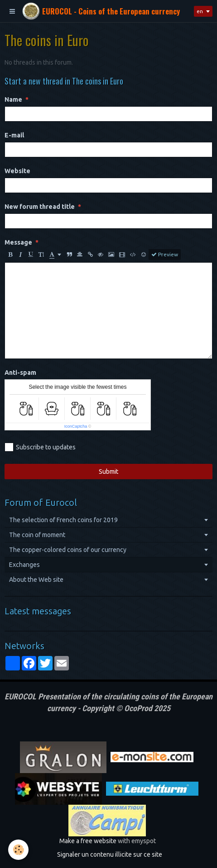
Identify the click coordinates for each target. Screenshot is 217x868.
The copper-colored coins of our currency (68, 550)
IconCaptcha (76, 426)
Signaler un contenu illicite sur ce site (110, 854)
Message (18, 242)
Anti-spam (20, 373)
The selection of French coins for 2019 (63, 520)
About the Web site (36, 580)
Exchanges (24, 565)
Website (17, 171)
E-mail (14, 135)
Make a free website (88, 841)
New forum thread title (40, 207)
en (200, 11)
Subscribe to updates (40, 447)
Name (13, 99)
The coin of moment (37, 535)
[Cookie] (18, 850)
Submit (108, 472)
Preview (165, 255)
